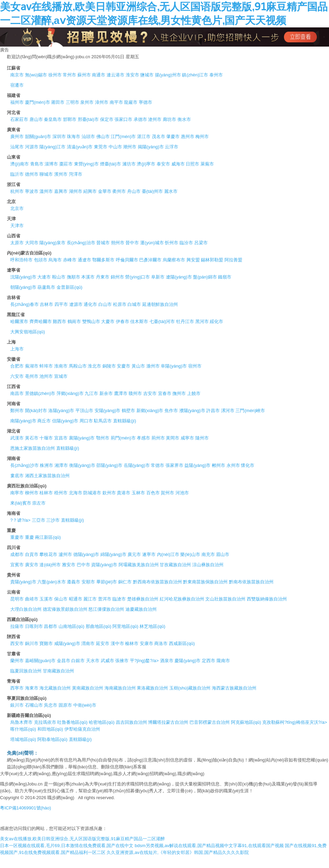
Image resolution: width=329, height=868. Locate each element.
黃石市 (32, 438)
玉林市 (138, 493)
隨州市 (202, 438)
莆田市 (58, 102)
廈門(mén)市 (38, 102)
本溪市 (88, 277)
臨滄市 (119, 599)
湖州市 (76, 191)
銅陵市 (109, 366)
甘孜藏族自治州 (175, 565)
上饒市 (194, 393)
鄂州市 (103, 438)
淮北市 (94, 366)
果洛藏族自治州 (152, 688)
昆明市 (17, 599)
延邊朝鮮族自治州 (160, 304)
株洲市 (46, 465)
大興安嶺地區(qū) (28, 332)
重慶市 (17, 537)
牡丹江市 (185, 321)
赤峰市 (70, 260)
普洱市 (105, 599)
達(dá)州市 (50, 565)
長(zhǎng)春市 (25, 304)
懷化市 (248, 465)
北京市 (17, 208)
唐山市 (36, 119)
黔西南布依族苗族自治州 (157, 582)
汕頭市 (88, 137)
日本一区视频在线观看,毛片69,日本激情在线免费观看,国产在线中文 (67, 846)
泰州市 (216, 75)
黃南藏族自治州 (88, 688)
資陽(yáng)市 (104, 565)
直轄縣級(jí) (125, 421)
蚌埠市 (46, 366)
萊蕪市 (207, 164)
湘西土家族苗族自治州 (47, 476)
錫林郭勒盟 (212, 260)
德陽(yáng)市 (86, 554)
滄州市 (155, 119)
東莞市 (101, 147)
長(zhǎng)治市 (81, 243)
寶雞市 (46, 643)
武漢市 (17, 438)
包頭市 (41, 260)
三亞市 (39, 520)
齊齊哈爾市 (41, 321)
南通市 (99, 75)
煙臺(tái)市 (111, 164)
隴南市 (223, 661)
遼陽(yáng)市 (179, 277)
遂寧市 (149, 554)
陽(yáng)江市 (52, 147)
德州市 (32, 174)
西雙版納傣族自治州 (267, 599)
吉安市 (150, 393)
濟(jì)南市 (20, 164)
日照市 (192, 164)
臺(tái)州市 (152, 191)
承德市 (140, 119)
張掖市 (122, 661)
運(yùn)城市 (152, 243)
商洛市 (161, 643)
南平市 (116, 102)
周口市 (86, 421)
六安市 (17, 376)
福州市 (17, 102)
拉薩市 (17, 626)
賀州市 (167, 493)
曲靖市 (32, 599)
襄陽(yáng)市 (82, 438)
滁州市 (153, 366)
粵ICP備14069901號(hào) (26, 808)
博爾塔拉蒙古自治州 (168, 722)
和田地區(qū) (50, 729)
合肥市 (17, 366)
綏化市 (216, 321)
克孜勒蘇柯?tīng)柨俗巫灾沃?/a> (295, 722)
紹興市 (90, 191)
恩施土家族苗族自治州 (33, 448)
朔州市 (118, 243)
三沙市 (53, 520)
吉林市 (46, 304)
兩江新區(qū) (48, 537)
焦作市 (171, 411)
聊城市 (46, 174)
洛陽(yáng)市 (61, 411)
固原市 (65, 705)
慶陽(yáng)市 (187, 661)
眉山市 (223, 554)
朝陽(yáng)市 (23, 287)
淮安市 (132, 75)
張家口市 (123, 119)
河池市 (182, 493)
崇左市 (39, 503)
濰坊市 (129, 164)
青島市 (37, 164)
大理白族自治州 (26, 609)
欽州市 (109, 493)
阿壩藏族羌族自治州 (139, 565)
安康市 (147, 643)
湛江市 (144, 137)
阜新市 (158, 277)
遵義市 (74, 582)
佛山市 (103, 137)
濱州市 (61, 174)
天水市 (93, 661)
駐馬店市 (103, 421)
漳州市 (102, 102)
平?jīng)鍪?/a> (144, 661)
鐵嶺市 (225, 277)
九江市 (91, 393)
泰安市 (163, 164)
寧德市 (145, 102)
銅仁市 (125, 582)
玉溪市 (46, 599)
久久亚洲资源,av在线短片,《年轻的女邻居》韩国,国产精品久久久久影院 (178, 852)
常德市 (157, 465)
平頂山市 (84, 411)
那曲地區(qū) (99, 626)
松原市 (120, 304)
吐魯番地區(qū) (72, 722)
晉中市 (132, 243)
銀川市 (17, 705)
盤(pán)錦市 (205, 277)
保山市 (61, 599)
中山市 (115, 147)
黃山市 (138, 366)
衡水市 (184, 119)
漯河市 (228, 411)
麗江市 (90, 599)
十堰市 (46, 438)
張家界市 (174, 465)
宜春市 (165, 393)
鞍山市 (59, 277)
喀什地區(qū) (23, 729)
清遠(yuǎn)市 (80, 147)
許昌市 (213, 411)
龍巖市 (131, 102)
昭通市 (76, 599)
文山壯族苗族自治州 (225, 599)
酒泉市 (167, 661)
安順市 (88, 582)
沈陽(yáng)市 (23, 277)
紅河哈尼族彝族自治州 (182, 599)
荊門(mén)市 (123, 438)
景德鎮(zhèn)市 (40, 393)
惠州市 (188, 137)
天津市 (17, 226)
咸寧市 (187, 438)
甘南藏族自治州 (58, 671)
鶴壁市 (128, 411)
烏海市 (55, 260)
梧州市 (61, 493)
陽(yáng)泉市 (52, 243)
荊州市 (158, 438)
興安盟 (193, 260)
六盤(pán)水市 (51, 582)
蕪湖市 (32, 366)
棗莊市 (66, 164)
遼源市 (76, 304)
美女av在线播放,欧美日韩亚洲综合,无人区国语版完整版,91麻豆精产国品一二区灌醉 (82, 839)
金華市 (105, 191)
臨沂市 (17, 174)
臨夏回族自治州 (26, 671)
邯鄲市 (70, 119)
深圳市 (59, 137)
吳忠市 (51, 705)
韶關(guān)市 (38, 137)
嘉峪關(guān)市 (40, 661)
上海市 (17, 349)
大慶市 (108, 321)
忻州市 (172, 243)
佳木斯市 (139, 321)
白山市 (105, 304)
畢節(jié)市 (107, 582)
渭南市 (88, 643)
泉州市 (87, 102)
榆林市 (132, 643)
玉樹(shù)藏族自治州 (190, 688)
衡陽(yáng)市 (82, 465)
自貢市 (32, 554)
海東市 (32, 688)
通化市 (90, 304)
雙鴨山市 (91, 321)
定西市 (209, 661)
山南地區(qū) (71, 626)
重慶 (29, 537)
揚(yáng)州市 (168, 75)
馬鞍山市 (78, 366)
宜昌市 (61, 438)
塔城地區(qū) (23, 739)
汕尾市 (17, 147)
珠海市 (74, 137)
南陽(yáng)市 (23, 421)
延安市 (103, 643)
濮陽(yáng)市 (192, 411)
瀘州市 (65, 554)
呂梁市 (201, 243)
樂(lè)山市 (190, 554)
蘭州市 (17, 661)
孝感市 (143, 438)
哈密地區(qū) (102, 722)
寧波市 (32, 191)
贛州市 (135, 393)
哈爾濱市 (19, 321)
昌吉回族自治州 (131, 722)
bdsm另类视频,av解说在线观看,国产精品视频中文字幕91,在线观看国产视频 (209, 846)
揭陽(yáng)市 (151, 147)
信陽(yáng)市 (65, 421)
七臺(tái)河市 (162, 321)
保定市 (107, 119)
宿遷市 (17, 85)
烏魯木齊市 (21, 722)
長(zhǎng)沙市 (25, 465)
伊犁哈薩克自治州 (82, 729)
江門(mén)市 (123, 137)
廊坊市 (169, 119)
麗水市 (171, 191)
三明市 (72, 102)
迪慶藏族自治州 (141, 609)
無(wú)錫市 (36, 75)
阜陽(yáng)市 (174, 366)
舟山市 (134, 191)
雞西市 (59, 321)
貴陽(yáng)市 (23, 582)
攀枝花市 (48, 554)
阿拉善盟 (233, 260)
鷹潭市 (121, 393)
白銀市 (78, 661)
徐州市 (55, 75)
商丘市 (44, 421)
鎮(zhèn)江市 (195, 75)
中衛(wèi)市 (85, 705)
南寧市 (17, 493)
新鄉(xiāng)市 (150, 411)
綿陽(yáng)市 (113, 554)
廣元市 (134, 554)
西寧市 (17, 688)
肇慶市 (173, 137)
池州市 (46, 376)
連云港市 (115, 75)
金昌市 (64, 661)
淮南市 (61, 366)
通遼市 (84, 260)
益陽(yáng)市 (197, 465)
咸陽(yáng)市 (67, 643)
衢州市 (119, 191)
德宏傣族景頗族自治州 (65, 609)
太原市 (17, 243)
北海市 (76, 493)
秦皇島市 (53, 119)
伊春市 (123, 321)
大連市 (44, 277)
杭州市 (17, 191)
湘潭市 (61, 465)
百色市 (153, 493)
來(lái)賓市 (21, 503)
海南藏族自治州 (120, 688)
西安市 (17, 643)
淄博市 (51, 164)
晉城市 (103, 243)
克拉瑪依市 (45, 722)
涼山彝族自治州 (208, 565)
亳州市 (32, 376)
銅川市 (32, 643)
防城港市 (92, 493)
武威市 (107, 661)
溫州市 (46, 191)
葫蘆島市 (46, 287)
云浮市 (172, 147)
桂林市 (46, 493)
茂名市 (159, 137)
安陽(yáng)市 (108, 411)
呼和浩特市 (21, 260)
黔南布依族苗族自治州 (251, 582)
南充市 (208, 554)
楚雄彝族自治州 (143, 599)
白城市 (134, 304)
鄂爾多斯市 (103, 260)
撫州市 (179, 393)
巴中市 (83, 565)
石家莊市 (19, 119)
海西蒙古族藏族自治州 (234, 688)
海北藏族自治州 (55, 688)
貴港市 (124, 493)
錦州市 (117, 277)
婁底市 (17, 476)
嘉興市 (61, 191)
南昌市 (17, 393)
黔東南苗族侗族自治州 (205, 582)
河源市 (32, 147)
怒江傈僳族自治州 (106, 609)
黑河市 (202, 321)
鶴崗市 (74, 321)
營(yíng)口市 (137, 277)
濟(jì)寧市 (146, 164)
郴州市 (218, 465)
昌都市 (51, 626)
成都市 (17, 554)
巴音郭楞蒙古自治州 (210, 722)
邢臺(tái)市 (88, 119)
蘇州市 (84, 75)
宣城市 (61, 376)
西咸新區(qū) (182, 643)
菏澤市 (76, 174)
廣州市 (17, 137)
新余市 (106, 393)
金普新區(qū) (69, 287)
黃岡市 (173, 438)
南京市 (17, 75)
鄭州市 (17, 411)
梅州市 (202, 137)
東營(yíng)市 (86, 164)
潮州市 (130, 147)
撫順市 (74, 277)
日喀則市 (34, 626)
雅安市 (69, 565)
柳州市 (32, 493)
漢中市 (117, 643)
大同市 (32, 243)
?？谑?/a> (20, 520)
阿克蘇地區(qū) (246, 722)
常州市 (69, 75)
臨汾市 (186, 243)
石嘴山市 (34, 705)
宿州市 (195, 366)
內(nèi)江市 (168, 554)
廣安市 (32, 565)
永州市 (233, 465)
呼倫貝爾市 (127, 260)
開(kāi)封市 (36, 411)
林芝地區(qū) (152, 626)
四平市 (61, 304)
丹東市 (103, 277)
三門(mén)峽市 (250, 411)
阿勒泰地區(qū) (52, 739)
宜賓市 (17, 565)
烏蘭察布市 (174, 260)
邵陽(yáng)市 (109, 465)
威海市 (178, 164)
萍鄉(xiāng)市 (70, 393)
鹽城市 (147, 75)
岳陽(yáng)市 (137, 465)
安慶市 (124, 366)
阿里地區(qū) (125, 626)
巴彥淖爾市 (150, 260)
